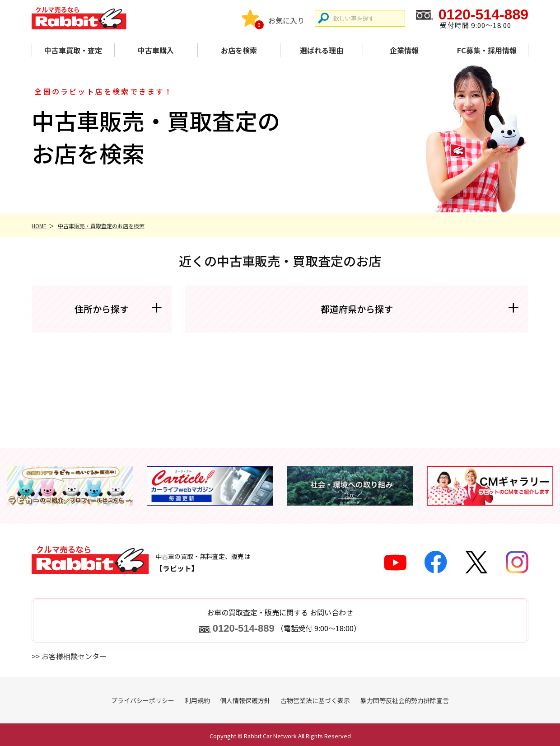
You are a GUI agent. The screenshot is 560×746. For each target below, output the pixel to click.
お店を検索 (239, 50)
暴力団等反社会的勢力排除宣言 (405, 700)
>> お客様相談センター (69, 656)
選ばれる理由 (322, 50)
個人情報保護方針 (245, 700)
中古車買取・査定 (73, 50)
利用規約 (197, 700)
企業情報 (404, 50)
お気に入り (286, 20)
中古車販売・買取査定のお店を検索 (101, 226)
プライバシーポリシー (143, 700)
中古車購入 (156, 50)
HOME (39, 226)
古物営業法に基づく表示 (315, 700)
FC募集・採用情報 (487, 50)
